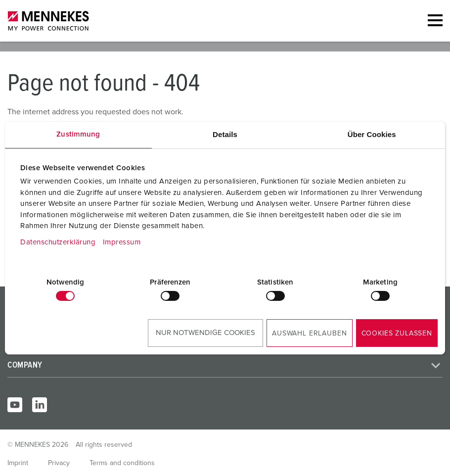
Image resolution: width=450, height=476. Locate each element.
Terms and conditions (122, 463)
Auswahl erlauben (309, 333)
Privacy (59, 463)
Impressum (122, 242)
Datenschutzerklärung (58, 242)
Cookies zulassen (397, 333)
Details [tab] (225, 134)
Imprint (18, 463)
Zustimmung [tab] (78, 134)
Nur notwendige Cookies (205, 333)
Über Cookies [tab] (372, 134)
